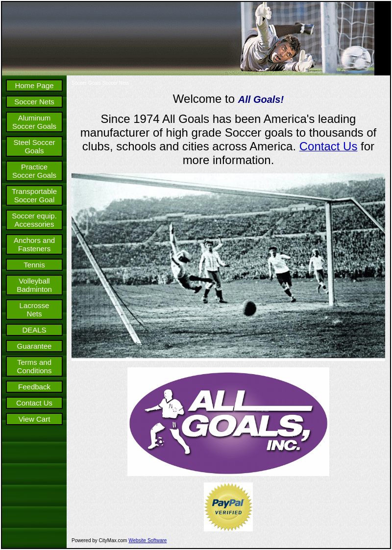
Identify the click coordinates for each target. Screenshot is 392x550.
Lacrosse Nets (35, 310)
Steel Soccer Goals (34, 146)
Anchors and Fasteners (34, 244)
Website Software (147, 540)
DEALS (34, 330)
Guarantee (35, 346)
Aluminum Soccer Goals (34, 122)
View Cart (35, 419)
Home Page (34, 85)
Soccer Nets (34, 102)
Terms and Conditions (35, 366)
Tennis (34, 265)
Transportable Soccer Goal (34, 195)
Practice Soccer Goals (34, 171)
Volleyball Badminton (34, 285)
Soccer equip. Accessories (34, 220)
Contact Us (34, 403)
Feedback (34, 387)
